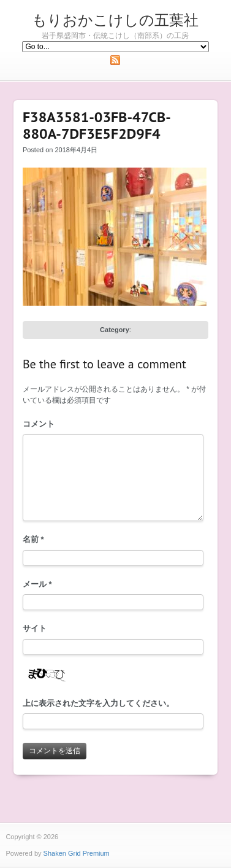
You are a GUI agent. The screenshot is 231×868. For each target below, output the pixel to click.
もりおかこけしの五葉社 (115, 20)
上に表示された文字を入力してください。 (98, 703)
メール (37, 584)
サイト (35, 628)
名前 (33, 539)
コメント (39, 424)
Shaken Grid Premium (77, 853)
